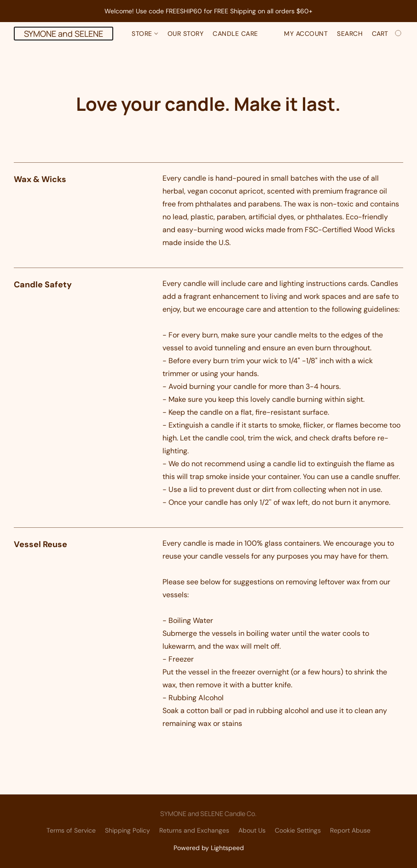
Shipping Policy (127, 830)
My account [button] (306, 34)
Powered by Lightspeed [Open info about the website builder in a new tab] (209, 848)
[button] (64, 34)
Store (145, 34)
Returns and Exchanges (194, 830)
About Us (252, 830)
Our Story (186, 34)
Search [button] (350, 34)
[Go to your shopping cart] (388, 34)
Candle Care (235, 34)
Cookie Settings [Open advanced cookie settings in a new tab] (298, 830)
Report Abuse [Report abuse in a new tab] (350, 830)
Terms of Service (71, 830)
